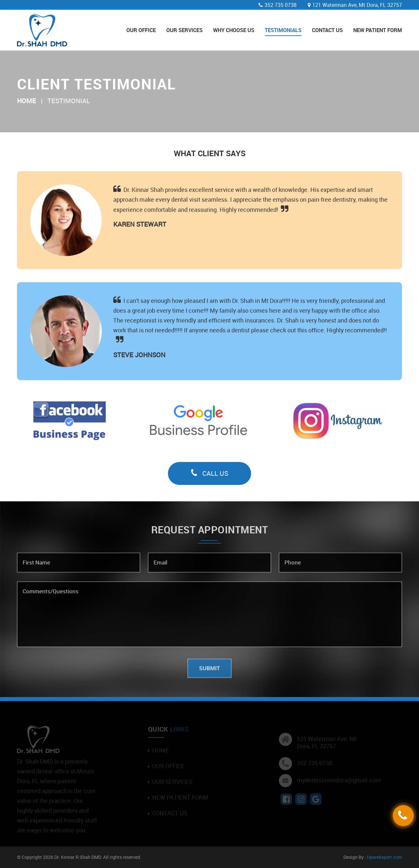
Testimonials (283, 30)
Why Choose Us (234, 30)
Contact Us (327, 30)
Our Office (141, 30)
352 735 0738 (281, 5)
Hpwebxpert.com (384, 857)
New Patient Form (378, 30)
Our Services (184, 30)
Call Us (209, 473)
